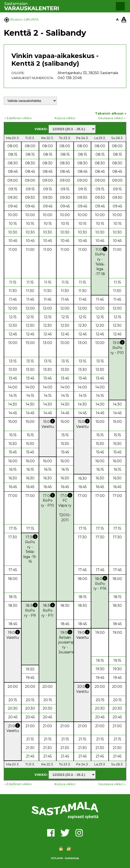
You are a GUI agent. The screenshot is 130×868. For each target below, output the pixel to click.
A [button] (117, 19)
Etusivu (16, 19)
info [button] (105, 249)
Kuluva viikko (65, 118)
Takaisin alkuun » (111, 113)
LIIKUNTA (31, 19)
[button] (120, 6)
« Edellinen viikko (18, 118)
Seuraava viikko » (112, 118)
